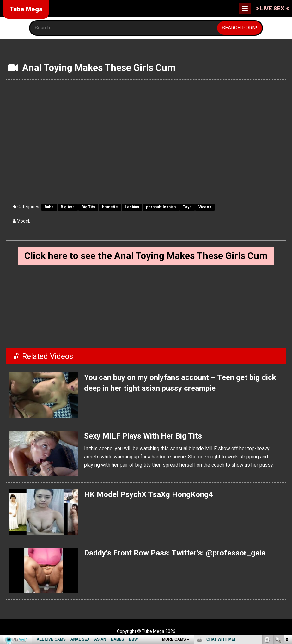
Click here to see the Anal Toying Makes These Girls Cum (146, 256)
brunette (110, 207)
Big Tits (88, 207)
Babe (49, 207)
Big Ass (68, 207)
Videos (205, 207)
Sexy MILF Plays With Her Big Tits (143, 436)
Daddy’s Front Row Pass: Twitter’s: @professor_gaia (175, 553)
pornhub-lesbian (161, 207)
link (286, 545)
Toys (187, 207)
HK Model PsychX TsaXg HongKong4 (149, 494)
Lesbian (132, 207)
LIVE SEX (272, 8)
